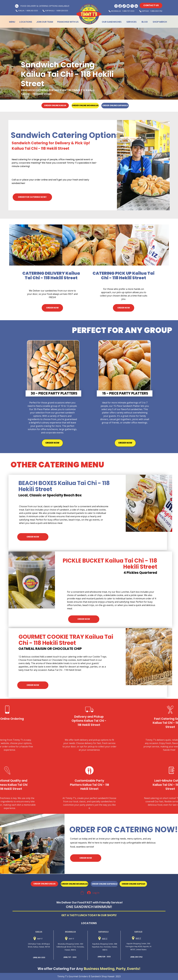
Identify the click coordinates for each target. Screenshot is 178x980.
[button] (82, 893)
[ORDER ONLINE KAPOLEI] (133, 884)
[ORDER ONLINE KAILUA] (55, 106)
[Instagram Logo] (116, 6)
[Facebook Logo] (120, 6)
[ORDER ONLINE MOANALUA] (85, 106)
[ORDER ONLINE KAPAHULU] (115, 106)
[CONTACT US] (151, 5)
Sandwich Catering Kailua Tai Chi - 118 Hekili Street (67, 74)
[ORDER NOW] (52, 308)
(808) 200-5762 (136, 957)
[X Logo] (132, 6)
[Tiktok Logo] (124, 6)
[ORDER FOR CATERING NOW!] (32, 197)
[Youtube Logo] (128, 6)
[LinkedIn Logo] (136, 6)
